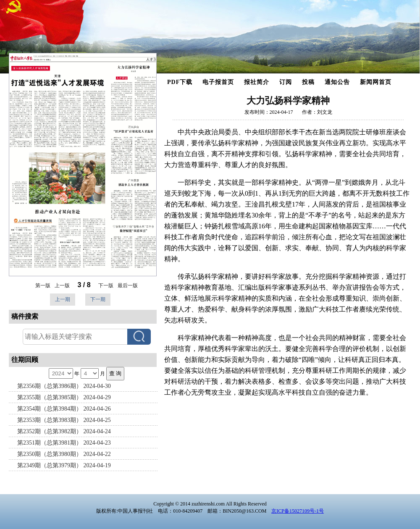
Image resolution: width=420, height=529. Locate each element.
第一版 (43, 285)
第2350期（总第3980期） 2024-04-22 (64, 454)
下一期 (98, 299)
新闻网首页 (376, 82)
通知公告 (337, 82)
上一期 (63, 299)
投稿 (308, 82)
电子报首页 (218, 82)
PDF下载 (180, 82)
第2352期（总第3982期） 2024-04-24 (64, 431)
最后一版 (128, 285)
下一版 (106, 285)
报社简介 (257, 82)
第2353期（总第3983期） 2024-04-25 (64, 420)
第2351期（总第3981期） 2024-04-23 (64, 443)
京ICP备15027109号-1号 (298, 511)
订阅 (286, 82)
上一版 (62, 285)
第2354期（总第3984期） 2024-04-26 (64, 409)
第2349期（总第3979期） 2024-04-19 (64, 465)
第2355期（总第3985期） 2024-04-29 (64, 397)
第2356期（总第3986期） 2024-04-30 (64, 386)
